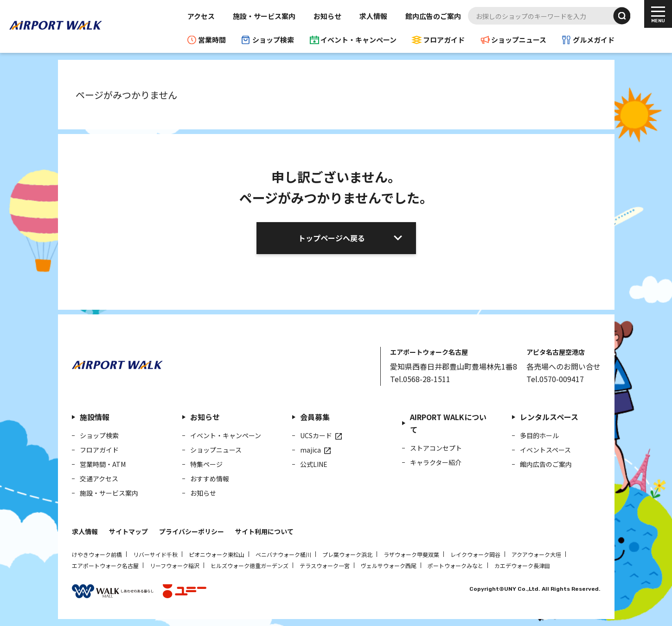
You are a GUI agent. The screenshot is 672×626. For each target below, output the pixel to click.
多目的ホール (539, 435)
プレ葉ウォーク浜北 (347, 554)
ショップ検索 (273, 40)
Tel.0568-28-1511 (420, 379)
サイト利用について (264, 531)
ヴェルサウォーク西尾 (389, 565)
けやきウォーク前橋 (97, 554)
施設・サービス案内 (264, 16)
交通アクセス (99, 479)
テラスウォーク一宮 (325, 565)
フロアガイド (444, 40)
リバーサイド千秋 (155, 554)
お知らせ (327, 16)
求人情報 (373, 16)
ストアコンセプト (436, 448)
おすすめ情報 (210, 479)
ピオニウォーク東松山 (217, 554)
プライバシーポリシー (192, 531)
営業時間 (212, 40)
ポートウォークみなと (455, 565)
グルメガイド (594, 40)
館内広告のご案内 (433, 16)
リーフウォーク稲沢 (175, 565)
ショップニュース (519, 40)
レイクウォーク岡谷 (475, 554)
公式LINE (314, 464)
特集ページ (206, 464)
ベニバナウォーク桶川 (283, 554)
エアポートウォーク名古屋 (105, 565)
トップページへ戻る (332, 238)
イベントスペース (545, 450)
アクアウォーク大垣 (536, 554)
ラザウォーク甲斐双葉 (411, 554)
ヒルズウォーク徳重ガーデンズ (250, 565)
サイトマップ (128, 531)
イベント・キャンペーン (358, 40)
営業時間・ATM (103, 464)
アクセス (201, 16)
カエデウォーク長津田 (522, 565)
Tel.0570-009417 (555, 379)
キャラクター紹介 (436, 462)
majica (310, 450)
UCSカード (316, 435)
